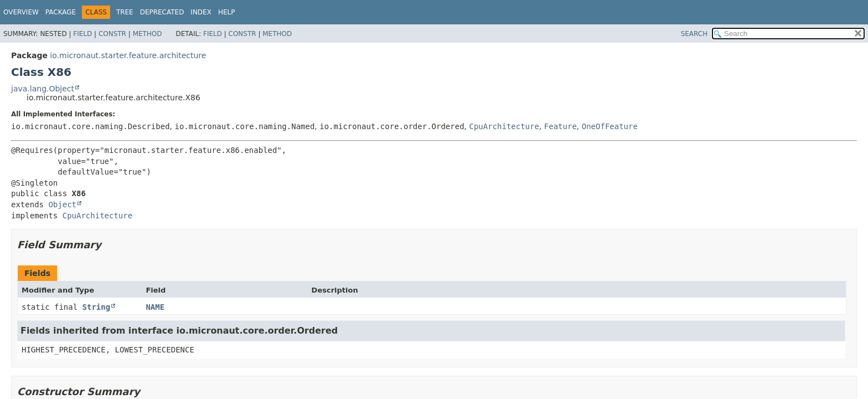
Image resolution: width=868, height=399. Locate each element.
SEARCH (694, 34)
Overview (21, 12)
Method (148, 34)
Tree (125, 12)
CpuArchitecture (504, 126)
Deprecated (162, 12)
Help (227, 12)
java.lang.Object (43, 89)
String (97, 307)
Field (82, 34)
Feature (560, 126)
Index (201, 12)
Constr (112, 34)
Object (62, 204)
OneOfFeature (610, 126)
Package (61, 12)
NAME (155, 307)
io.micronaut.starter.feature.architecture (128, 55)
